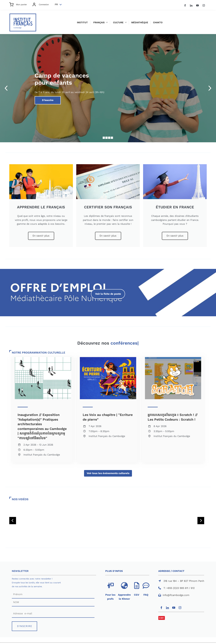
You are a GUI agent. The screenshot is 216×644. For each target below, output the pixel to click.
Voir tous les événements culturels (108, 472)
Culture (118, 23)
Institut (82, 23)
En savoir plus (41, 234)
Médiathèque (140, 23)
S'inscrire (40, 98)
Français (99, 23)
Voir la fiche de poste (108, 291)
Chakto (158, 23)
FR (56, 4)
